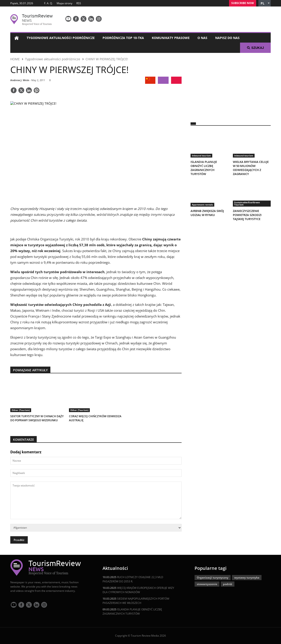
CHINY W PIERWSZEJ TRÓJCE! (107, 59)
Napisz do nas (227, 38)
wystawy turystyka (247, 578)
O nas (202, 38)
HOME (15, 59)
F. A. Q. (48, 3)
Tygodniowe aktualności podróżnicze (61, 38)
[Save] (36, 91)
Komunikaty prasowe (171, 38)
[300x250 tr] (231, 85)
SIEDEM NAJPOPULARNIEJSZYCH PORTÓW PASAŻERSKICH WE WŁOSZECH (136, 601)
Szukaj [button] (255, 48)
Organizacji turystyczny (213, 578)
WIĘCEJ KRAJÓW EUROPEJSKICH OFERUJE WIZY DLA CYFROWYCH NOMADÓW (138, 590)
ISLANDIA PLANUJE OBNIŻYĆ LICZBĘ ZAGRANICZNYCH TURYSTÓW (132, 612)
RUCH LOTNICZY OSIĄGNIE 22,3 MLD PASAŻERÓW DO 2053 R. (133, 579)
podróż (228, 584)
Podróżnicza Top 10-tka (123, 38)
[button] (265, 3)
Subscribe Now (243, 3)
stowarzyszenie (207, 584)
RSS (79, 3)
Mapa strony (64, 3)
